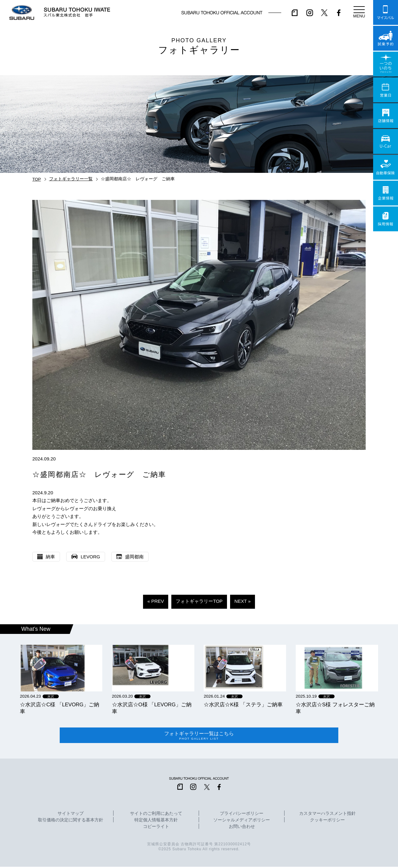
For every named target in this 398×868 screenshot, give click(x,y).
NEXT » (243, 601)
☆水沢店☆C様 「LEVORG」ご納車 (60, 708)
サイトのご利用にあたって (156, 815)
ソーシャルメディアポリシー (242, 821)
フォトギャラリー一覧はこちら (199, 736)
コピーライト (156, 828)
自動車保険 (386, 167)
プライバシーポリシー (242, 815)
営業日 (386, 90)
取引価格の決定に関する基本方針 (71, 821)
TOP (37, 179)
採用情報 (386, 219)
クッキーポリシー (327, 821)
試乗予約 (386, 38)
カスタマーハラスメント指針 (327, 815)
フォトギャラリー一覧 (71, 179)
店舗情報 (386, 116)
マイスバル (386, 12)
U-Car (386, 141)
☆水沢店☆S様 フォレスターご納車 (335, 708)
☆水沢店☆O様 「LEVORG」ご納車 (152, 708)
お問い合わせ (242, 828)
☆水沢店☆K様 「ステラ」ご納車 (243, 704)
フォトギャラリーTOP (199, 601)
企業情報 (386, 193)
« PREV (156, 601)
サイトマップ (71, 815)
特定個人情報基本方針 (156, 821)
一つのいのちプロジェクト (386, 64)
